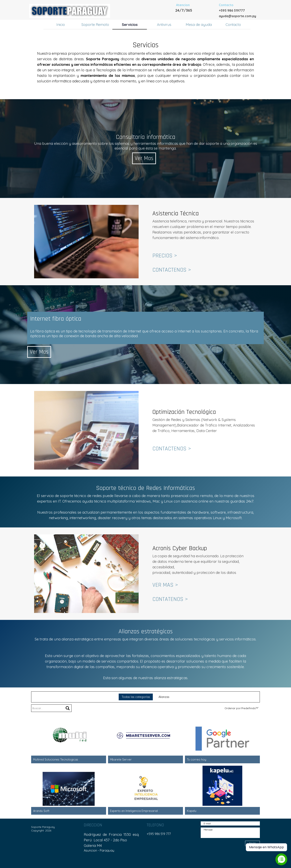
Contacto (233, 24)
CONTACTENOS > (172, 270)
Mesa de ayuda (199, 24)
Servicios (130, 24)
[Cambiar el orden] (257, 708)
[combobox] (249, 708)
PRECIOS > (165, 256)
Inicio (61, 24)
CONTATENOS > (170, 599)
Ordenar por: (233, 708)
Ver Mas (146, 158)
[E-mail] (230, 823)
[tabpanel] (197, 8)
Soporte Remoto (95, 24)
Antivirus (164, 24)
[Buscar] (68, 708)
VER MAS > (165, 585)
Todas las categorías (136, 697)
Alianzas (164, 697)
